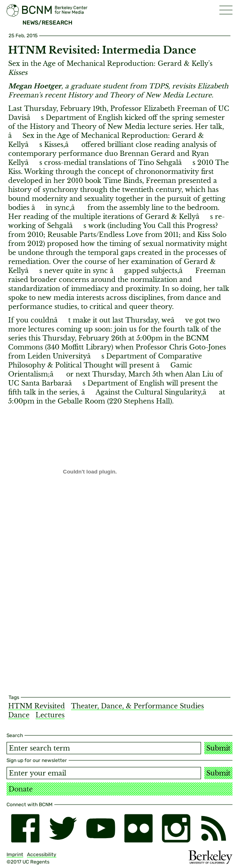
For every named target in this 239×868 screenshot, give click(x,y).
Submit (218, 748)
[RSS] (214, 828)
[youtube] (101, 828)
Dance (19, 715)
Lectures (50, 715)
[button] (226, 10)
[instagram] (176, 828)
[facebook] (25, 828)
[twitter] (63, 828)
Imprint (15, 854)
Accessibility (42, 854)
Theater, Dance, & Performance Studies (137, 706)
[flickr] (138, 828)
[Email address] (104, 773)
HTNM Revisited (37, 706)
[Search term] (104, 748)
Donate (21, 789)
